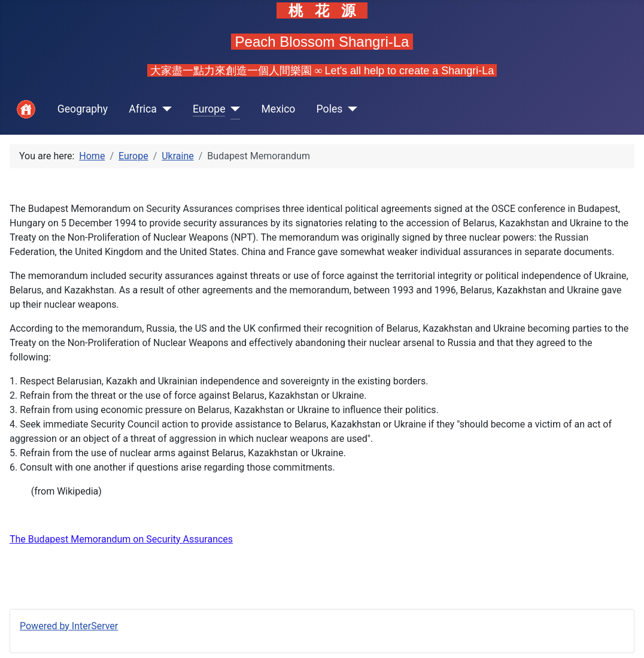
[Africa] (164, 109)
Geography (83, 109)
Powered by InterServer (69, 626)
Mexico (278, 109)
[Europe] (233, 109)
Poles (330, 109)
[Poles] (350, 109)
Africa (143, 109)
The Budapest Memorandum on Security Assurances (121, 539)
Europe (209, 109)
